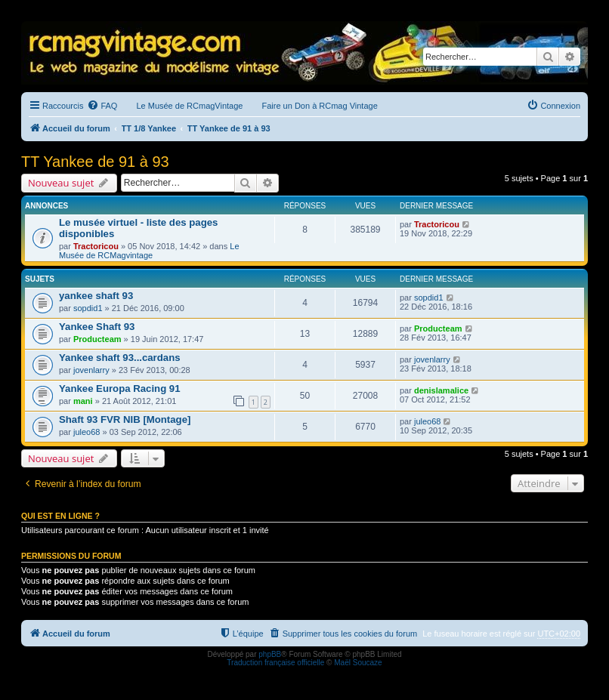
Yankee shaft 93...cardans (120, 358)
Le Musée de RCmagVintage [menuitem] (189, 106)
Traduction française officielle (275, 663)
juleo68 (87, 432)
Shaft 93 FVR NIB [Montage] (125, 419)
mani (83, 401)
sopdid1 (88, 308)
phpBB (270, 654)
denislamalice (441, 390)
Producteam (97, 339)
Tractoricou (96, 246)
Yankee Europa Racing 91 (120, 389)
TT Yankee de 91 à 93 (95, 162)
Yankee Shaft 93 (97, 327)
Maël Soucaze (358, 663)
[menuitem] (102, 106)
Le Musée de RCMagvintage (149, 251)
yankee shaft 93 (96, 296)
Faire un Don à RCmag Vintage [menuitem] (319, 106)
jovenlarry (91, 370)
